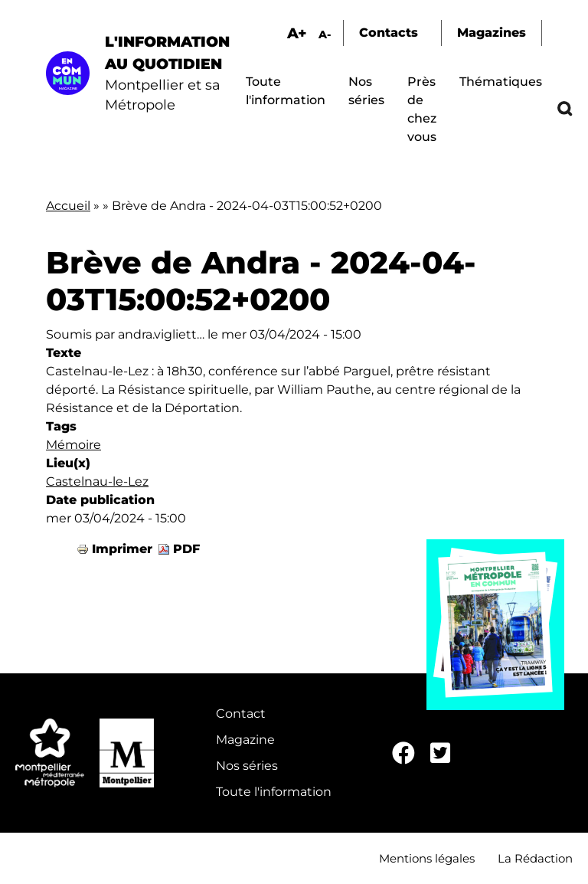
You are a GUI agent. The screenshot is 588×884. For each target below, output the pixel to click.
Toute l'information (274, 792)
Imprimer (122, 549)
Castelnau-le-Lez (97, 481)
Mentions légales (427, 858)
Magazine (245, 740)
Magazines (492, 33)
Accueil (68, 206)
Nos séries (247, 766)
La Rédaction (535, 858)
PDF (186, 549)
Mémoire (73, 445)
